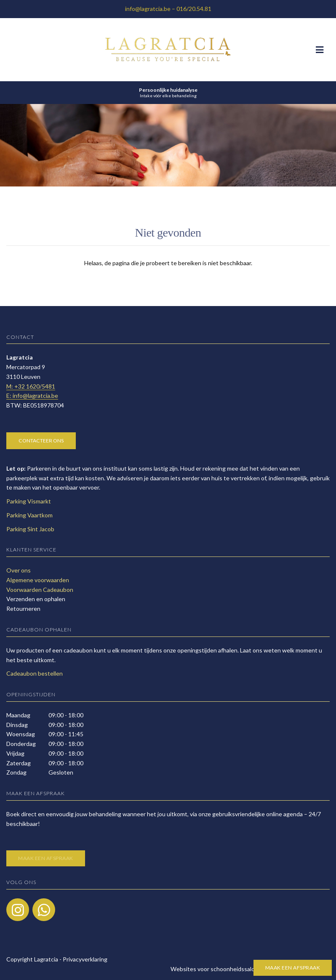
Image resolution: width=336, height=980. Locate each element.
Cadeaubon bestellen (35, 673)
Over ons (19, 570)
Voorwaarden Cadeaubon (40, 590)
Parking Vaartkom (29, 515)
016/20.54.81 (194, 9)
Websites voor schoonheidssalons (250, 969)
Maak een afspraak (293, 968)
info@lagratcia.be (148, 9)
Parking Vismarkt (29, 501)
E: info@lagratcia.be (32, 395)
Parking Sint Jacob (30, 529)
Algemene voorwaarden (38, 580)
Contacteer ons (41, 441)
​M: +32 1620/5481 (31, 386)
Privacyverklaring (85, 959)
